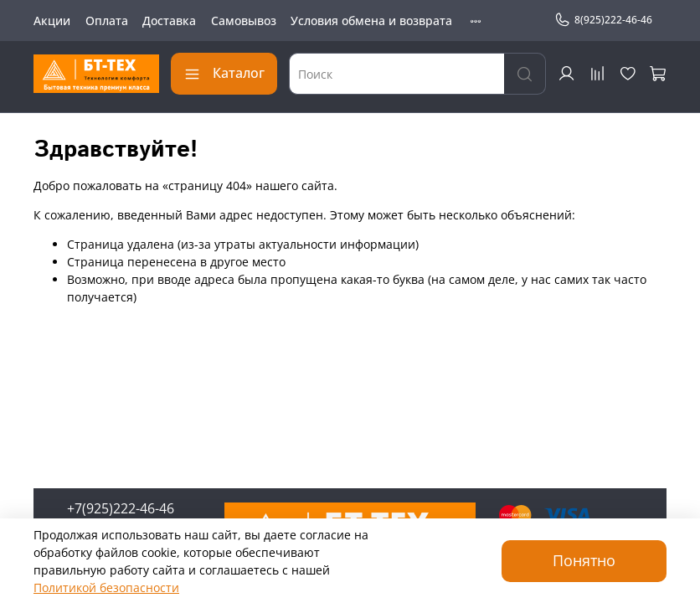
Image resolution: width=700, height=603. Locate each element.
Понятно (584, 560)
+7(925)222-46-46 (121, 508)
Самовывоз (244, 21)
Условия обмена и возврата (371, 21)
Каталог (224, 73)
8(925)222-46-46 (603, 20)
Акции (52, 21)
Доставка (169, 21)
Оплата (107, 21)
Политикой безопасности (106, 588)
